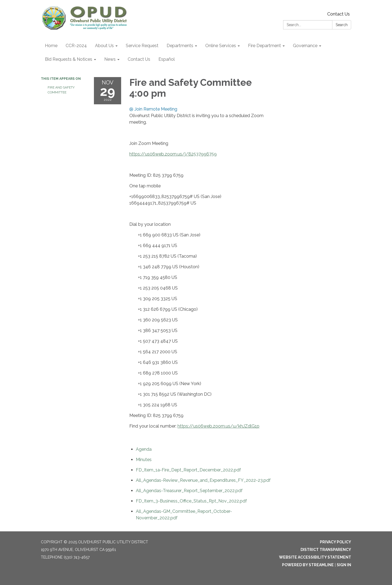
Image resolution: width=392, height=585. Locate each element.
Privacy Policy (336, 542)
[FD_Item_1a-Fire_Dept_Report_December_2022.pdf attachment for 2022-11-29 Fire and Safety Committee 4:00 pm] (188, 470)
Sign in (344, 565)
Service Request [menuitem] (142, 46)
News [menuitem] (110, 59)
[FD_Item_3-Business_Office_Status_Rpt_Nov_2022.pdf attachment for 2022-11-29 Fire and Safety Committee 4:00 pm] (191, 501)
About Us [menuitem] (104, 46)
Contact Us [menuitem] (139, 59)
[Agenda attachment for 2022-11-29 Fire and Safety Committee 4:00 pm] (144, 449)
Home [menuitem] (51, 46)
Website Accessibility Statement (315, 557)
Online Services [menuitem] (221, 46)
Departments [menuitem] (180, 46)
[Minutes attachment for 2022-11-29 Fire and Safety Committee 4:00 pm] (144, 460)
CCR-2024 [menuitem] (76, 46)
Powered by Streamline (308, 565)
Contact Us (339, 14)
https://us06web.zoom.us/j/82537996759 (173, 154)
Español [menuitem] (167, 59)
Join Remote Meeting (153, 109)
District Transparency (326, 550)
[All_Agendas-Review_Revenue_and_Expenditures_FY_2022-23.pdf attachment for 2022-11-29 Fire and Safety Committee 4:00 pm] (203, 480)
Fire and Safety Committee (61, 90)
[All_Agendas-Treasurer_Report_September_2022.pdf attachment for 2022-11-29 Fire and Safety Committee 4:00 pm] (189, 491)
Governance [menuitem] (305, 46)
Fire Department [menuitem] (264, 46)
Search (342, 25)
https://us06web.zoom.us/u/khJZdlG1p (218, 426)
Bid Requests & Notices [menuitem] (69, 59)
